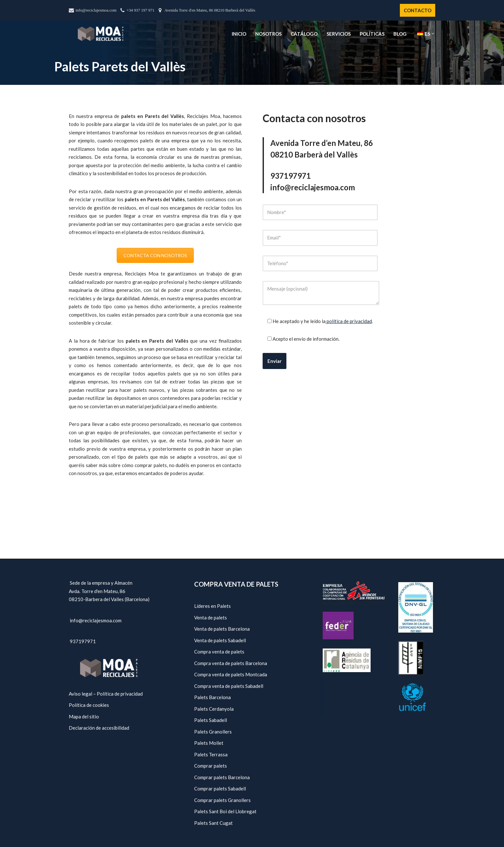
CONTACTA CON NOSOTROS (155, 255)
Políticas (372, 34)
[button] (433, 34)
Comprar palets (211, 766)
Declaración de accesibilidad (99, 728)
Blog (400, 34)
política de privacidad (349, 321)
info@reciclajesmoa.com (96, 10)
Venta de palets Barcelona (222, 629)
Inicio (239, 34)
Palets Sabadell (211, 720)
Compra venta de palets (219, 652)
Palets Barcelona (212, 697)
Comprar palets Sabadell (220, 788)
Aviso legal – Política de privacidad (106, 694)
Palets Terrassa (211, 754)
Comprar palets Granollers (222, 800)
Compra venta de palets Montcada (231, 674)
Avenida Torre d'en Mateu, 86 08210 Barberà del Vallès (210, 10)
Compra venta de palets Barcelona (231, 663)
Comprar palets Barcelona (222, 777)
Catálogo (304, 34)
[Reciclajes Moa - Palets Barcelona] (101, 34)
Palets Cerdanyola (214, 709)
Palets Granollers (213, 732)
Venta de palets (211, 617)
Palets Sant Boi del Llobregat (225, 811)
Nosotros (268, 34)
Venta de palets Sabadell (220, 640)
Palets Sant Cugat (213, 823)
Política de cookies (89, 705)
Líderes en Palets (212, 606)
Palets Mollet (209, 743)
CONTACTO (418, 10)
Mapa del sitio (84, 716)
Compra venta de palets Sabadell (229, 686)
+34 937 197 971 (141, 10)
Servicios (339, 34)
